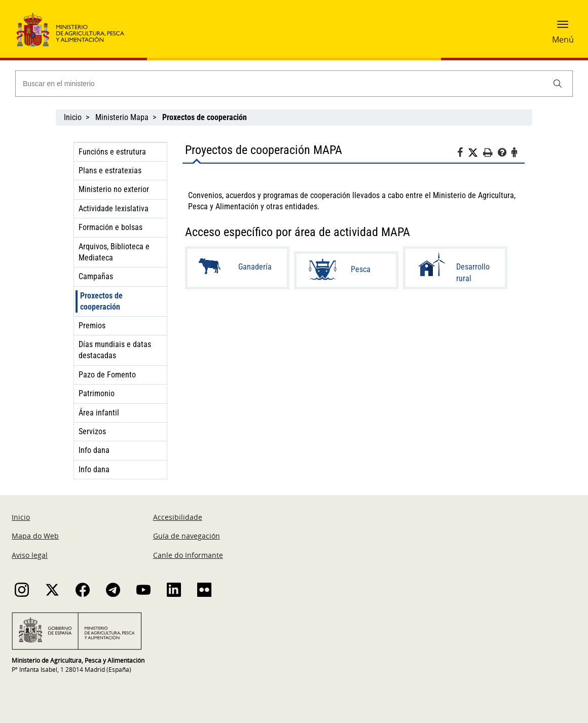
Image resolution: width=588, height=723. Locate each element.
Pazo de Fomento (107, 375)
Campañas (96, 276)
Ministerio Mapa (122, 117)
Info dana (94, 450)
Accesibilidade (178, 517)
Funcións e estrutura (112, 152)
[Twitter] (475, 153)
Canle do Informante (188, 555)
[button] (563, 28)
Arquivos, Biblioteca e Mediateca (114, 252)
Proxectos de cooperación (101, 301)
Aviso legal (30, 555)
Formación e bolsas (111, 227)
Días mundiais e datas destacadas (115, 350)
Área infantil (99, 413)
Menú (563, 40)
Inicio (73, 117)
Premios (92, 326)
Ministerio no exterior (114, 189)
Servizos (92, 431)
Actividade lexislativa (114, 208)
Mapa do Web (35, 536)
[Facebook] (463, 154)
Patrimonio (97, 393)
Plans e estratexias (110, 170)
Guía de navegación (187, 536)
